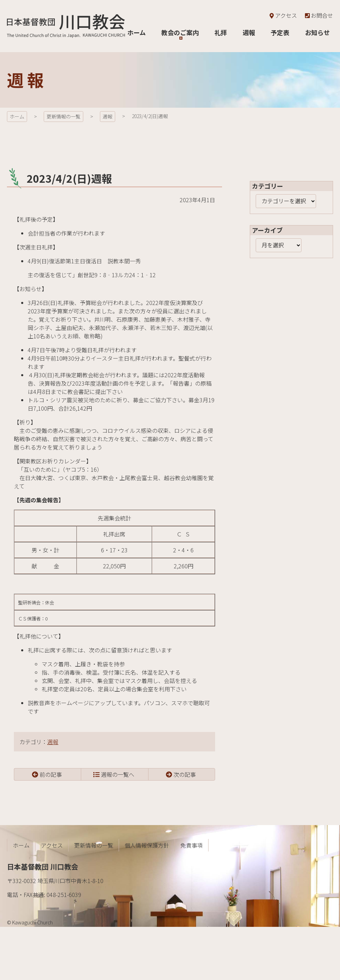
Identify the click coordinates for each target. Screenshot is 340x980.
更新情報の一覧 (63, 116)
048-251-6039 (64, 895)
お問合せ (318, 15)
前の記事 (51, 774)
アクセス (283, 15)
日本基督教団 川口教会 (66, 26)
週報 (108, 116)
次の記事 (185, 774)
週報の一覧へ (118, 774)
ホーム (17, 116)
